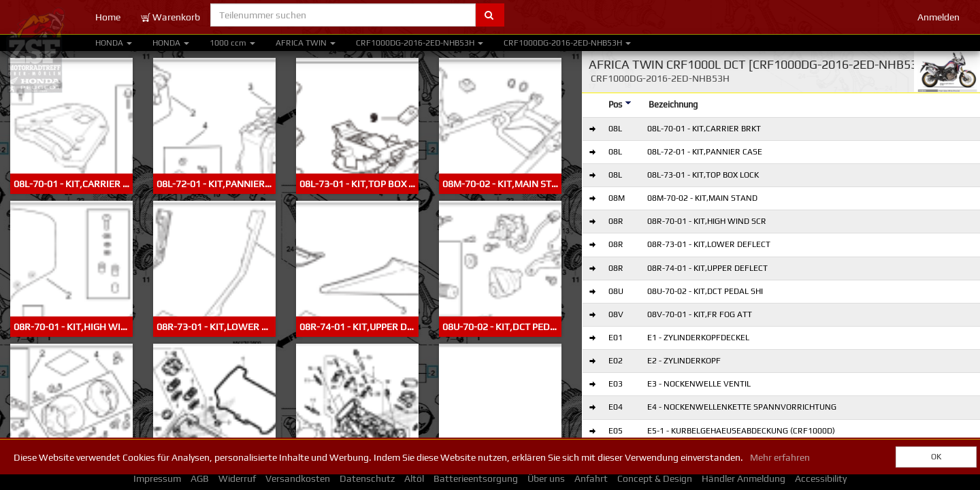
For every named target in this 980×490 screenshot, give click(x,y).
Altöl (414, 478)
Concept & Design (655, 478)
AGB (200, 478)
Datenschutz (367, 478)
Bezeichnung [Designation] (673, 104)
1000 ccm (232, 43)
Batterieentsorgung (476, 478)
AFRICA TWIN (306, 43)
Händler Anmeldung (744, 478)
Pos (620, 104)
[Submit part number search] (490, 15)
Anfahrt (591, 478)
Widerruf (237, 478)
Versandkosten (298, 478)
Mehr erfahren (780, 457)
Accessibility (821, 478)
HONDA (114, 43)
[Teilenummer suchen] (343, 15)
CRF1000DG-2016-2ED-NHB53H (420, 43)
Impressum (157, 478)
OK (936, 457)
